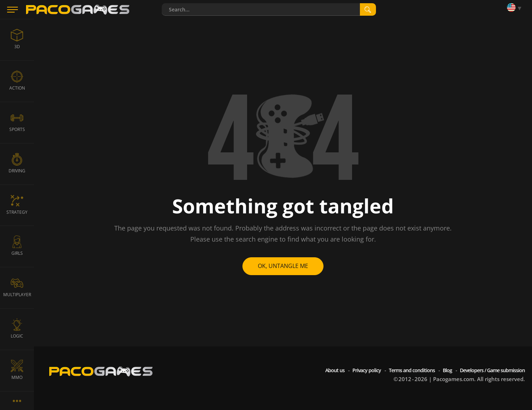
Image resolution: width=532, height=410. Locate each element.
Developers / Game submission (492, 370)
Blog (447, 370)
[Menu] (12, 10)
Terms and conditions (412, 370)
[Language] (516, 8)
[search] (368, 9)
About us (335, 370)
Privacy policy (367, 370)
